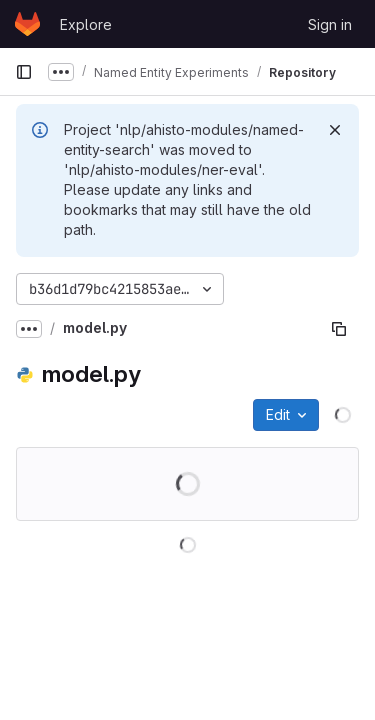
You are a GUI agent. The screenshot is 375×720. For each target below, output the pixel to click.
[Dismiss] (335, 130)
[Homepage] (27, 24)
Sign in (330, 24)
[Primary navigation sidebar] (24, 72)
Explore (86, 24)
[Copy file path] (339, 329)
